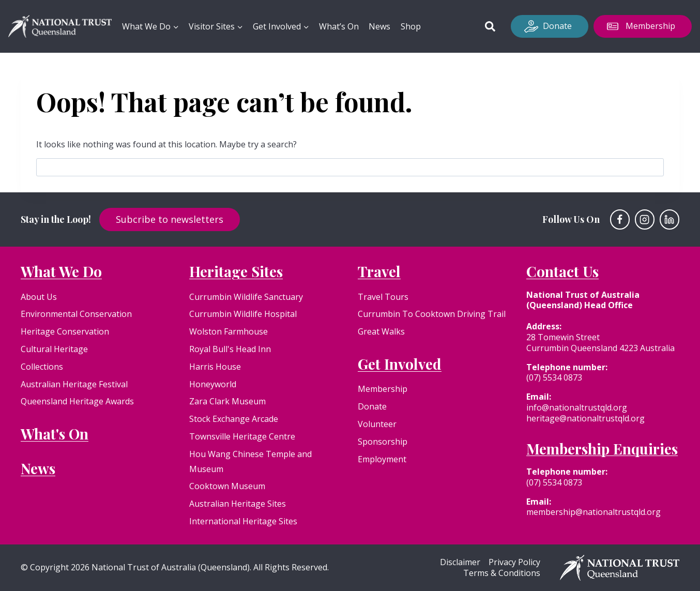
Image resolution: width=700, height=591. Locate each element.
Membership (650, 26)
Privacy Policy (514, 562)
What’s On (339, 26)
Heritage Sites (236, 271)
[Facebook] (620, 219)
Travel (379, 271)
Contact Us (562, 271)
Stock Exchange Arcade (234, 419)
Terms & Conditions (502, 573)
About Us (39, 297)
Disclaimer (460, 562)
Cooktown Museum (227, 486)
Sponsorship (383, 442)
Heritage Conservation (65, 331)
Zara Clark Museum (227, 401)
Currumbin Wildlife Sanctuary (246, 297)
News (379, 26)
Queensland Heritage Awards (77, 401)
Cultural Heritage (54, 349)
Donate (557, 26)
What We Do (61, 271)
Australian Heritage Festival (74, 384)
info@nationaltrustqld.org (577, 407)
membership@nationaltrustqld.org (594, 512)
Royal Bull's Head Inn (230, 349)
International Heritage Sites (243, 521)
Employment (382, 459)
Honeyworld (213, 384)
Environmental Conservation (76, 314)
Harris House (215, 367)
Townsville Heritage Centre (242, 436)
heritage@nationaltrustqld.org (585, 418)
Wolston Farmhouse (229, 331)
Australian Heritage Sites (238, 504)
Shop (411, 26)
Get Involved (400, 364)
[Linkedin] (669, 219)
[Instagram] (645, 219)
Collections (42, 367)
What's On (55, 434)
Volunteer (377, 424)
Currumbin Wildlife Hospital (243, 314)
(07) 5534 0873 (554, 377)
